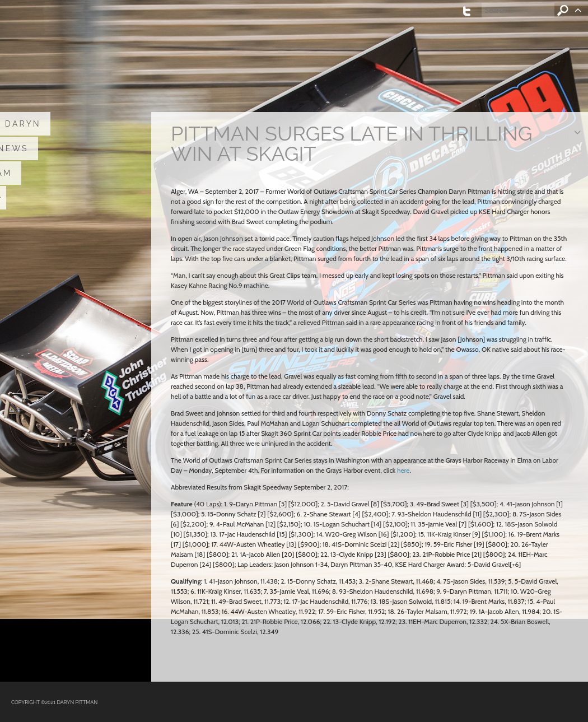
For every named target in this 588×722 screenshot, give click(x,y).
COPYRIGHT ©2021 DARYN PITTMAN (54, 702)
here (403, 470)
